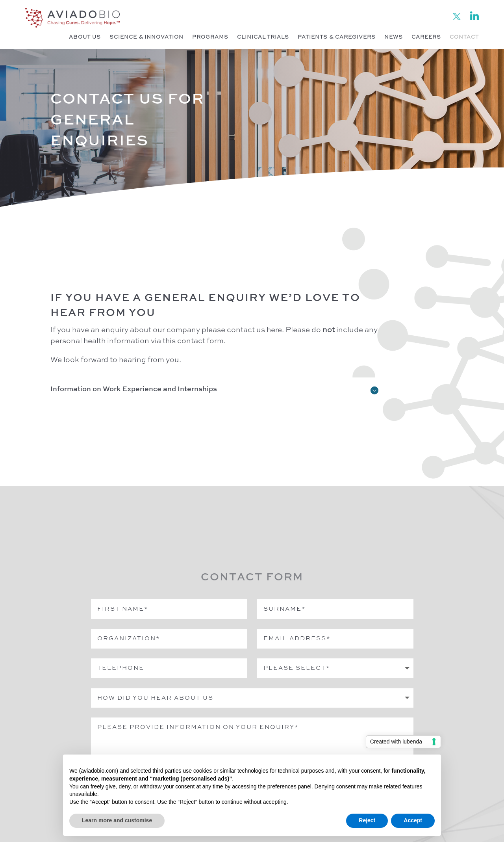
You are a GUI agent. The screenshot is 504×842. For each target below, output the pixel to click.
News (394, 37)
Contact (464, 37)
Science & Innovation (146, 37)
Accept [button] (413, 820)
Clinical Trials (263, 37)
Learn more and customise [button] (117, 820)
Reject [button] (367, 820)
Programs (210, 37)
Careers (426, 37)
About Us (85, 37)
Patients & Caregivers (337, 37)
